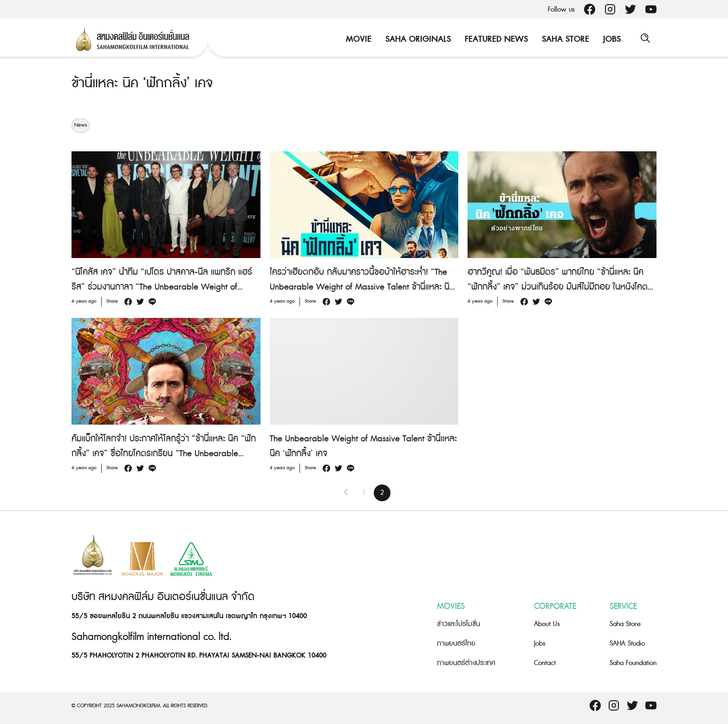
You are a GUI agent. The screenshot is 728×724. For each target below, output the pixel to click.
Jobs (611, 39)
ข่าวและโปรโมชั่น (458, 624)
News (81, 125)
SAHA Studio (627, 643)
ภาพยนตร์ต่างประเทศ (466, 663)
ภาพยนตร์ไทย (456, 643)
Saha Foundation (633, 663)
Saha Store (564, 39)
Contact (545, 663)
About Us (547, 624)
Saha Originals (417, 39)
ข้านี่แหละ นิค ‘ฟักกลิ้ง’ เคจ (144, 83)
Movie (357, 39)
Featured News (495, 39)
